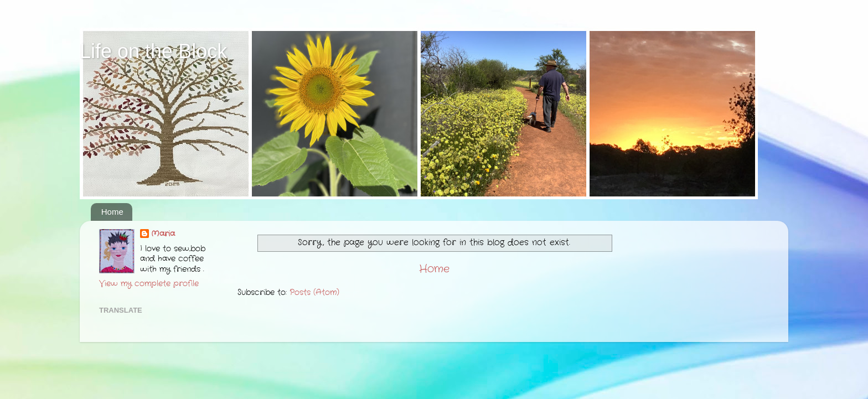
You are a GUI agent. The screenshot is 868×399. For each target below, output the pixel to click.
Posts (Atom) (314, 292)
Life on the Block (153, 51)
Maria (163, 234)
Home (112, 212)
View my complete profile (149, 284)
